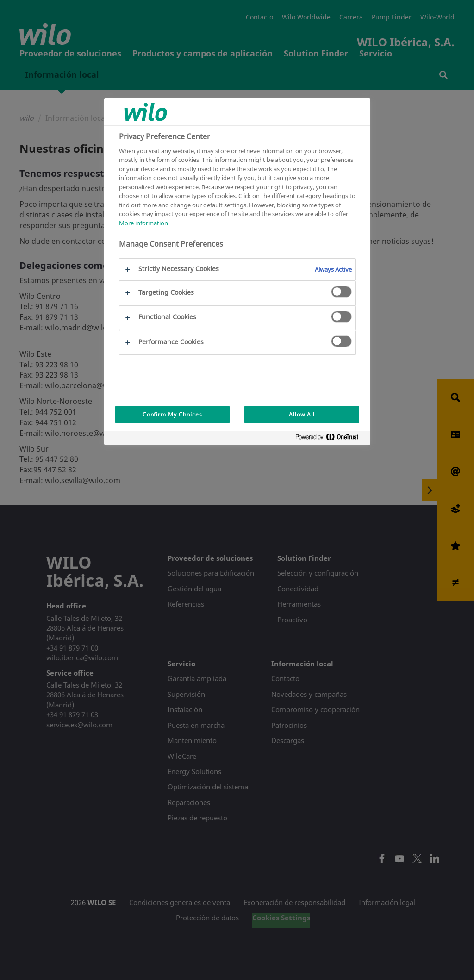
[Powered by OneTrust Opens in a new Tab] (331, 439)
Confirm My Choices (172, 414)
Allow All (302, 414)
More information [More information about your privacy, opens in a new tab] (143, 223)
